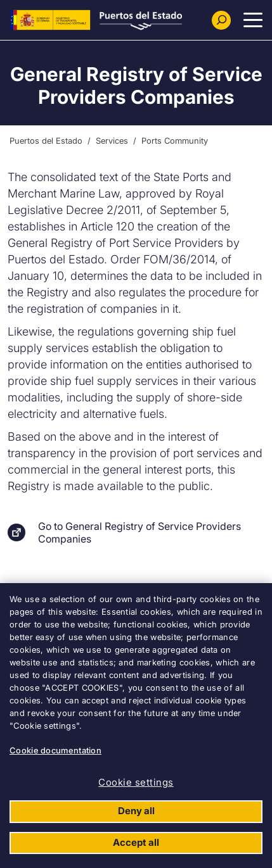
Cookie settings (136, 782)
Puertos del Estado (46, 141)
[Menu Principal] (253, 20)
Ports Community (175, 141)
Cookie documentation (55, 750)
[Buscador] (221, 20)
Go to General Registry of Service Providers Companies (139, 532)
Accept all (136, 842)
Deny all (136, 811)
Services (112, 141)
